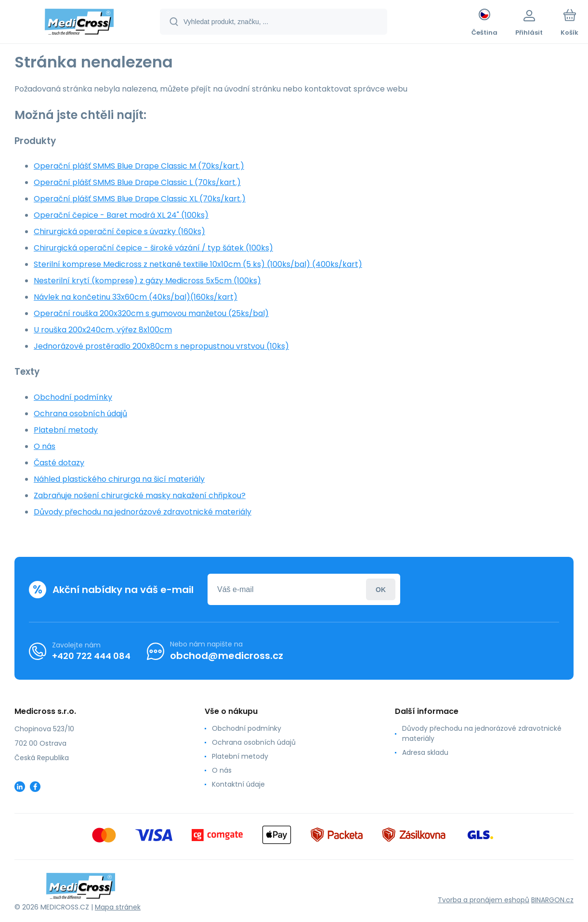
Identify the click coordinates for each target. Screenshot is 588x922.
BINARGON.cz (552, 900)
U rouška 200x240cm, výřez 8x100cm (103, 330)
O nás (45, 446)
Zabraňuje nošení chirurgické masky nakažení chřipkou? (140, 495)
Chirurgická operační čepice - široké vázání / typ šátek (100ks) (153, 248)
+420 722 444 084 (91, 655)
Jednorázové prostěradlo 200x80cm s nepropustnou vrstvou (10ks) (161, 346)
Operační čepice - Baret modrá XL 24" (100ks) (121, 215)
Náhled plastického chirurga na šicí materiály (119, 479)
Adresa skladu (425, 752)
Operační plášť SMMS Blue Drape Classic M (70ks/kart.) (139, 166)
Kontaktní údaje (238, 784)
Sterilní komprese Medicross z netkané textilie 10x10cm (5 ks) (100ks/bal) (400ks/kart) (198, 264)
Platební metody (66, 430)
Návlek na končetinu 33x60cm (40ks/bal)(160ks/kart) (136, 297)
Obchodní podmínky (73, 397)
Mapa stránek (118, 907)
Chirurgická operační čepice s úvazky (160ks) (119, 231)
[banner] (79, 23)
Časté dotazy (59, 463)
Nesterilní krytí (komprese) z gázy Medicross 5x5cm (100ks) (147, 281)
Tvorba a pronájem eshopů (483, 900)
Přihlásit (381, 589)
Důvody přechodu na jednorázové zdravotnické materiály (143, 512)
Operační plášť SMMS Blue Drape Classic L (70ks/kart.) (137, 182)
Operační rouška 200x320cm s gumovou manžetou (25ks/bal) (151, 313)
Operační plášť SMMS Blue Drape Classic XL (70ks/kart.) (140, 199)
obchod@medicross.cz (227, 656)
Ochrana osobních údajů (80, 414)
